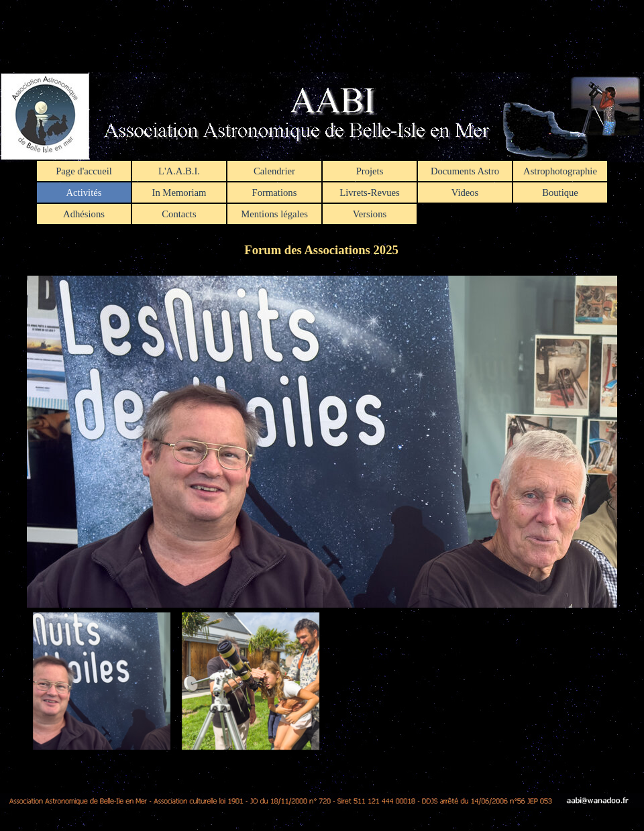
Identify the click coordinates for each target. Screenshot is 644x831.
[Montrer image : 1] (101, 681)
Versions (370, 214)
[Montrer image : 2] (250, 681)
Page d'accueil (84, 171)
